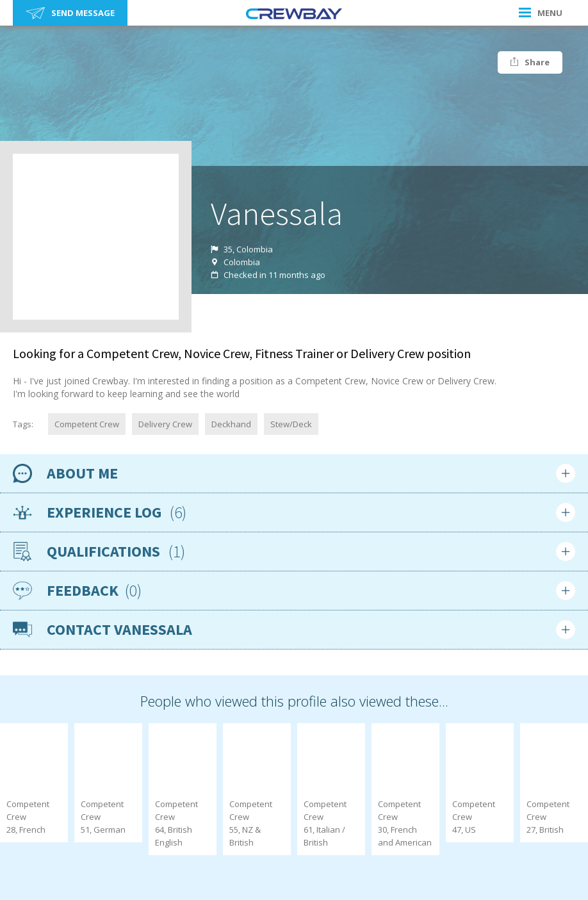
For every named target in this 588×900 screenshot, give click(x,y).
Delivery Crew (165, 424)
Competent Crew (87, 424)
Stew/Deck (291, 424)
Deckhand (231, 424)
